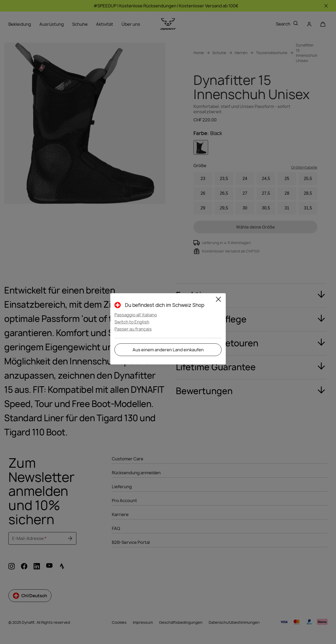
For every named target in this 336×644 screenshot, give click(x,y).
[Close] (218, 300)
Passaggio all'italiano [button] (136, 315)
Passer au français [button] (133, 329)
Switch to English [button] (132, 322)
